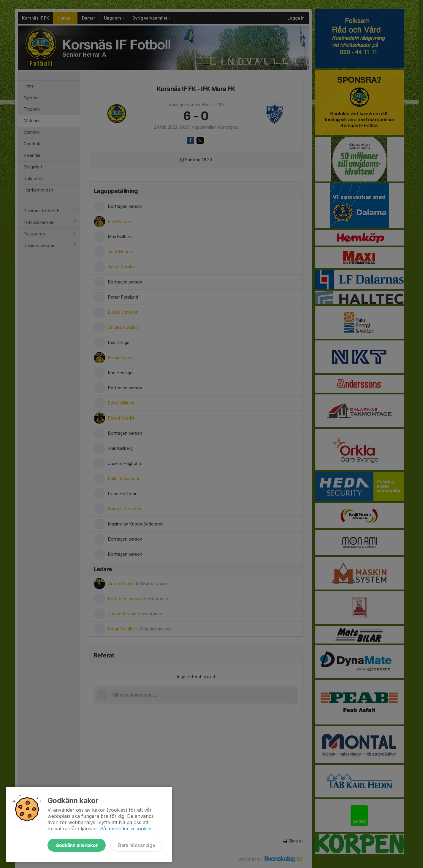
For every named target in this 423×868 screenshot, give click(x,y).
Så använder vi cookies (126, 829)
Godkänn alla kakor (77, 845)
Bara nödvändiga (136, 845)
